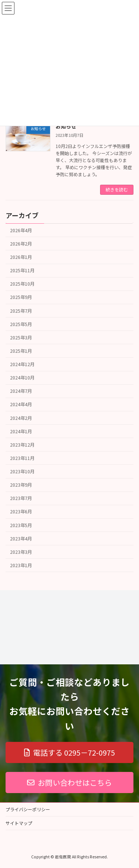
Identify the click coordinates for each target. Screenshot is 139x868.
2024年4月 (21, 404)
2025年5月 (21, 324)
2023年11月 (22, 458)
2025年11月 (22, 270)
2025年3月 (21, 337)
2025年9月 (21, 297)
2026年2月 (21, 243)
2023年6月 (21, 512)
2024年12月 (22, 364)
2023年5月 (21, 525)
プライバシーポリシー (28, 809)
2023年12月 (22, 444)
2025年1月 (21, 351)
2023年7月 (21, 498)
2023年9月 (21, 485)
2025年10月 (22, 284)
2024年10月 (22, 378)
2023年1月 (21, 565)
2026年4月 (21, 230)
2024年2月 (21, 418)
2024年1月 (21, 431)
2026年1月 (21, 257)
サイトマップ (19, 823)
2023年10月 (22, 471)
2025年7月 (21, 310)
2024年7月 (21, 391)
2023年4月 (21, 538)
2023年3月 (21, 552)
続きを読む (117, 189)
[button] (69, 752)
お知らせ (66, 126)
